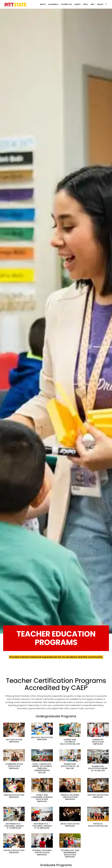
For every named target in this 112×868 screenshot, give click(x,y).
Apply (86, 4)
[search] (106, 4)
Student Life (66, 4)
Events (77, 4)
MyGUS (100, 4)
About (43, 4)
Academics (53, 4)
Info (93, 4)
